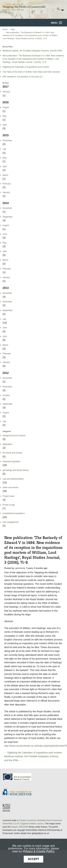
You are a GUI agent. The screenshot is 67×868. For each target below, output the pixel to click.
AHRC (17, 777)
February (7, 184)
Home (5, 29)
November (7, 141)
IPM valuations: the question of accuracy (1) (22, 77)
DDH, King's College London (7, 808)
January (6, 92)
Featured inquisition (12, 461)
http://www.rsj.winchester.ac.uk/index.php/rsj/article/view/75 (36, 746)
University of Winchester (18, 792)
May (5, 116)
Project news (8, 496)
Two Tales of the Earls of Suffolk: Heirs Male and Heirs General (31, 72)
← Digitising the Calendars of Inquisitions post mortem (33, 753)
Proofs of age (9, 505)
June (5, 234)
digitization (7, 444)
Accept (33, 859)
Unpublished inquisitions (14, 513)
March (5, 175)
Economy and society (12, 453)
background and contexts (14, 436)
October (6, 395)
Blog (13, 29)
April (5, 125)
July (4, 149)
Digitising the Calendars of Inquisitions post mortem (26, 67)
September (8, 217)
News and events (10, 487)
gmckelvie (20, 568)
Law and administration (13, 479)
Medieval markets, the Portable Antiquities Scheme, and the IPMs (32, 51)
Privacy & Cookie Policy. (39, 851)
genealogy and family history (16, 470)
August (6, 107)
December (7, 293)
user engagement (11, 522)
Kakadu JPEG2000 (20, 827)
